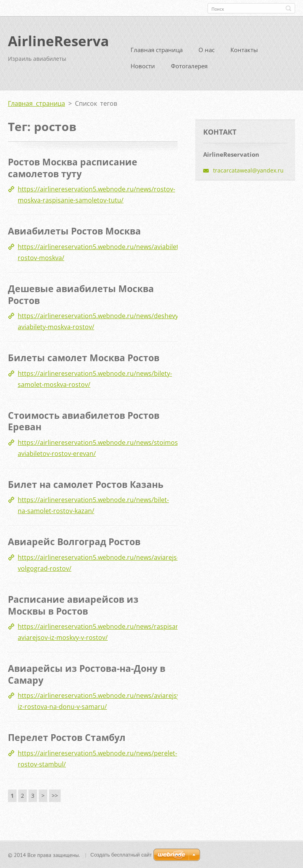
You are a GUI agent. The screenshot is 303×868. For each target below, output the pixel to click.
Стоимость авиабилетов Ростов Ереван (84, 421)
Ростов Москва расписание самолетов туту (73, 168)
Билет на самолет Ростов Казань (86, 484)
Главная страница (157, 50)
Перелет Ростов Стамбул (67, 737)
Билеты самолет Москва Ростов (84, 357)
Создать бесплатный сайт (121, 854)
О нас (207, 50)
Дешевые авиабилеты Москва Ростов (81, 294)
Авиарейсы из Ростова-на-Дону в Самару (87, 674)
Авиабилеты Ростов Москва (74, 231)
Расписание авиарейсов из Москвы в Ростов (73, 605)
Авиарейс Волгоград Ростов (74, 542)
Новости (143, 66)
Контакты (244, 50)
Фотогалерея (189, 66)
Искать (288, 8)
